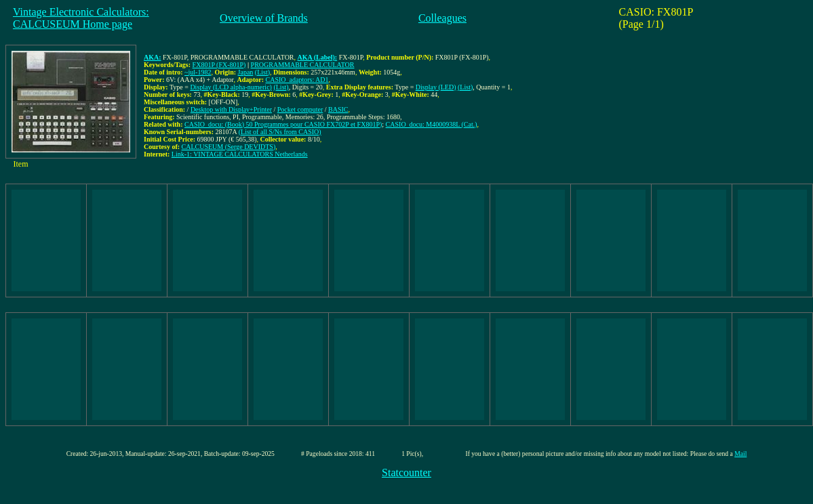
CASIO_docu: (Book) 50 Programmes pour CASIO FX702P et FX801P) (283, 124)
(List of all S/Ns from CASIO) (280, 132)
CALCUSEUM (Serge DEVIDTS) (229, 147)
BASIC (338, 109)
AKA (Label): (318, 57)
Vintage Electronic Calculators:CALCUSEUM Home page (81, 18)
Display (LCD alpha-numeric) (231, 87)
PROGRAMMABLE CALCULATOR (303, 65)
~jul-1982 (198, 72)
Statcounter (406, 472)
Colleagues (442, 18)
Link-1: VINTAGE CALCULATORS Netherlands (240, 154)
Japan (246, 72)
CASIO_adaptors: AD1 (297, 80)
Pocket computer (300, 109)
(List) (262, 72)
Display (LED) (436, 87)
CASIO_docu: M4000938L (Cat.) (432, 124)
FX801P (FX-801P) (219, 65)
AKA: (153, 57)
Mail (740, 454)
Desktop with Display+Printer (231, 109)
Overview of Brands (264, 18)
